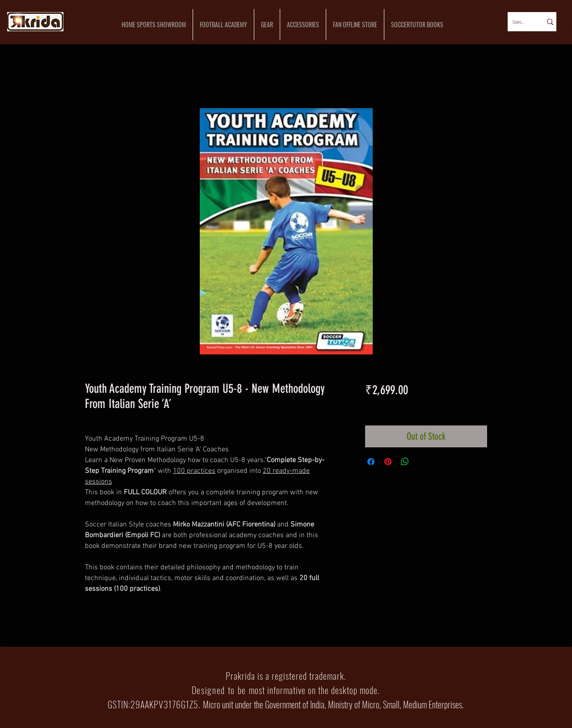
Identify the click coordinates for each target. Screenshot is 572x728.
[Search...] (519, 22)
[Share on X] (422, 462)
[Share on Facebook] (371, 462)
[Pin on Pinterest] (388, 462)
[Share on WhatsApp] (405, 462)
